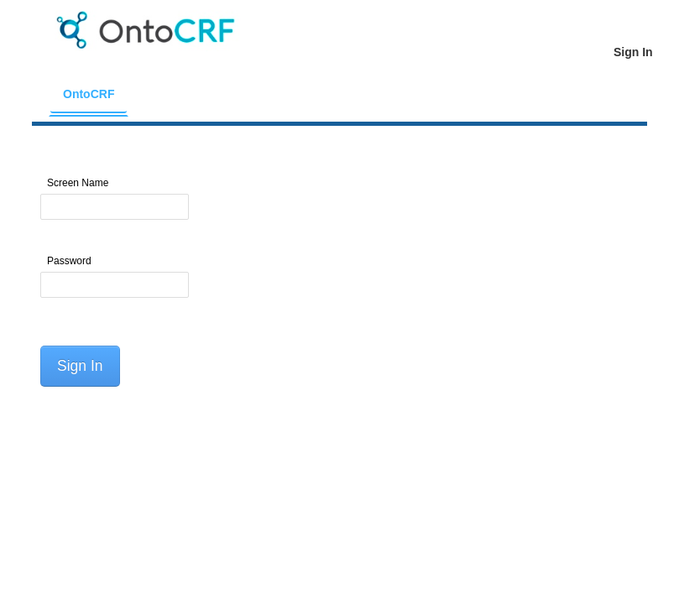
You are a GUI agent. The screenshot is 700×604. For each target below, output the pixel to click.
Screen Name (78, 183)
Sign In (80, 366)
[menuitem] (89, 94)
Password (69, 261)
